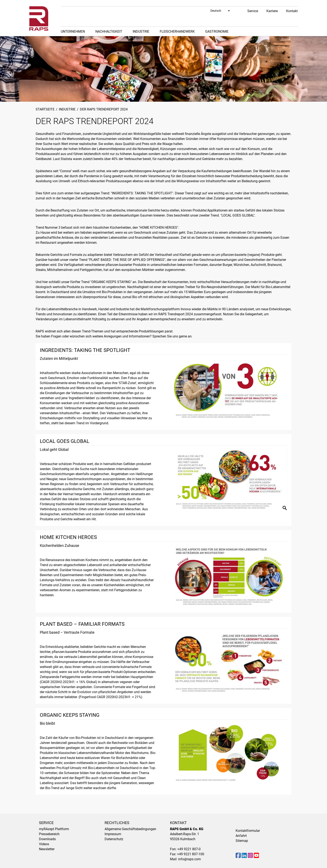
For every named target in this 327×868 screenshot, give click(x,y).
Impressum (113, 834)
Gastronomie (217, 31)
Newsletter (47, 849)
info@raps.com (189, 859)
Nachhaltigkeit (109, 31)
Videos (44, 844)
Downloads (47, 839)
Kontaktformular (248, 831)
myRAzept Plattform (54, 829)
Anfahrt (241, 836)
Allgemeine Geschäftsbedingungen (130, 829)
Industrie (141, 31)
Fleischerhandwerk (177, 31)
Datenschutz (114, 839)
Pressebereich (49, 834)
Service (253, 11)
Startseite (45, 109)
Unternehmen (73, 31)
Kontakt (292, 11)
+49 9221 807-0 (189, 849)
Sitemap (242, 841)
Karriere (272, 11)
